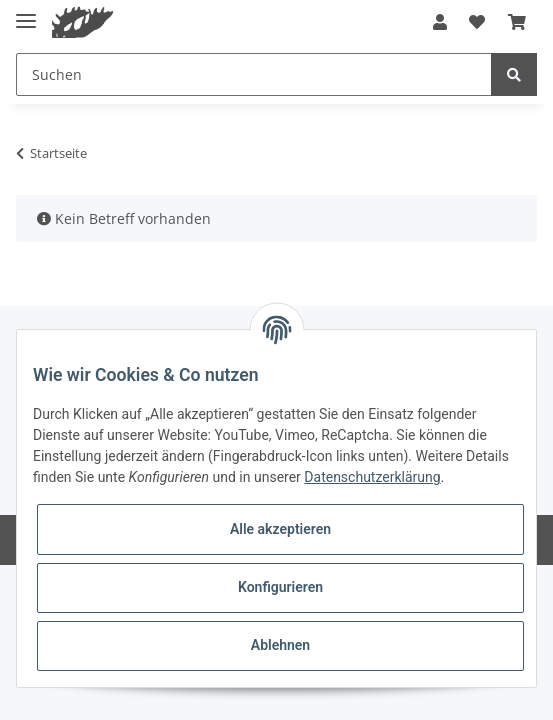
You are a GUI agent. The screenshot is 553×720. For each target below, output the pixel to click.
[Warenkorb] (517, 22)
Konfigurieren (280, 587)
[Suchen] (254, 74)
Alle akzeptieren (280, 529)
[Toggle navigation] (26, 12)
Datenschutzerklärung (372, 477)
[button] (440, 22)
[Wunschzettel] (477, 22)
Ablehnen (280, 645)
